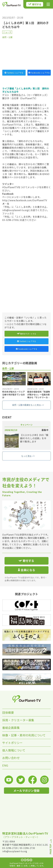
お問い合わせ (11, 758)
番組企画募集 (11, 728)
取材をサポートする (27, 334)
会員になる (27, 570)
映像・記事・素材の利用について (24, 735)
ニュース (7, 32)
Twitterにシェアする (14, 73)
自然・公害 (7, 37)
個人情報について (14, 750)
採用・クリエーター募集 (18, 720)
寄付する (35, 4)
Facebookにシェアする (39, 73)
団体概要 (8, 713)
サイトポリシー (12, 743)
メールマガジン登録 (26, 791)
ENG (5, 765)
